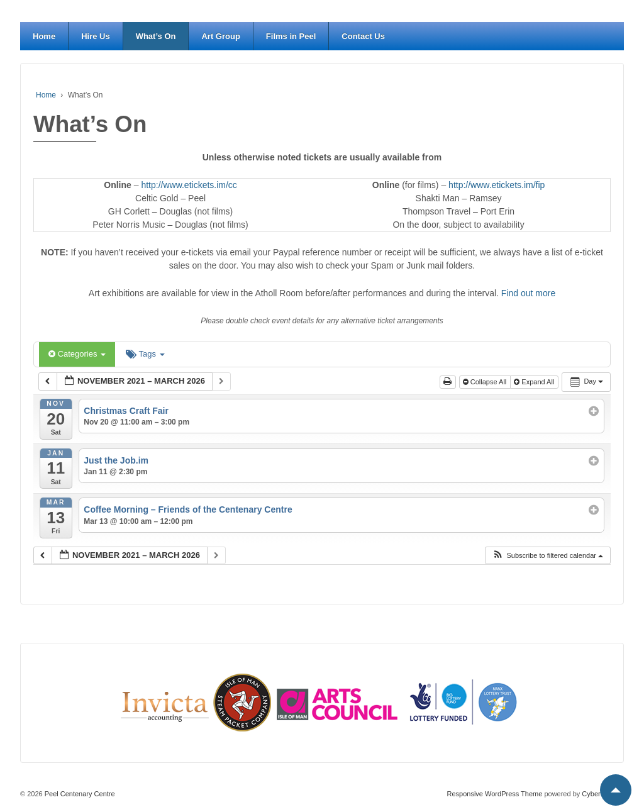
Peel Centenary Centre (79, 794)
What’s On (156, 36)
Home (44, 36)
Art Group (220, 36)
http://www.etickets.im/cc (189, 185)
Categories (77, 354)
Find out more (528, 293)
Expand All (535, 382)
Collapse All (486, 382)
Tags (145, 354)
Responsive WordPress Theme (495, 794)
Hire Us (96, 36)
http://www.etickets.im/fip (497, 185)
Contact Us (363, 36)
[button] (547, 556)
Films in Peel (291, 36)
